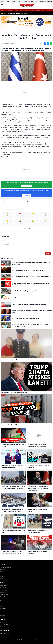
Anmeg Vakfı (3, 569)
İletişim (2, 622)
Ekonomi (16, 10)
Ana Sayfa (3, 10)
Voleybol (2, 615)
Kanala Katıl (26, 186)
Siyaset (27, 10)
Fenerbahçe (3, 611)
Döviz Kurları (3, 588)
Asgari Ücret (3, 586)
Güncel (10, 10)
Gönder (48, 253)
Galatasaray (3, 608)
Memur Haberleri (5, 592)
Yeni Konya (3, 574)
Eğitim (38, 10)
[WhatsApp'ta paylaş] (51, 44)
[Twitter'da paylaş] (48, 44)
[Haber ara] (52, 13)
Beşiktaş (2, 606)
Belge (1, 578)
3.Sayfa (32, 10)
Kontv (2, 572)
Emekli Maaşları (4, 595)
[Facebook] (1, 633)
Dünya (49, 10)
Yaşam (43, 10)
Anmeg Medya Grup (5, 567)
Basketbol (3, 613)
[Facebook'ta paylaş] (45, 44)
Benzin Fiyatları (4, 597)
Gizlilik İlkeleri (4, 627)
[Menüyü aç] (2, 5)
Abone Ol (27, 195)
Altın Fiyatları (4, 590)
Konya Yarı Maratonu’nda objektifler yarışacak (15, 13)
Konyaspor (3, 604)
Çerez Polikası (4, 625)
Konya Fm (3, 576)
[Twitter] (5, 633)
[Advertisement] (26, 92)
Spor (21, 10)
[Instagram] (8, 633)
